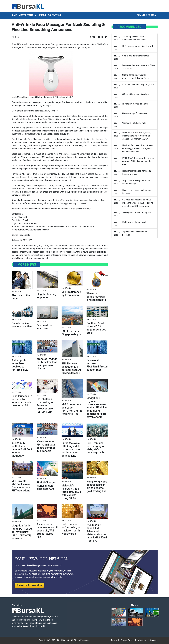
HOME (14, 15)
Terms (114, 640)
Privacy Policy (127, 640)
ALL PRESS (40, 15)
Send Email (23, 220)
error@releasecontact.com (91, 249)
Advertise (142, 640)
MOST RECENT (26, 15)
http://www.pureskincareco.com (35, 230)
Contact (154, 640)
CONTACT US (54, 15)
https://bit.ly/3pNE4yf (48, 111)
